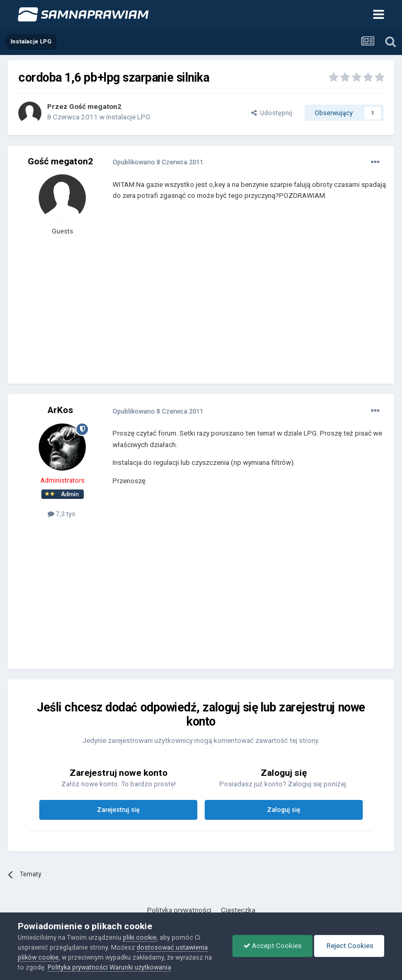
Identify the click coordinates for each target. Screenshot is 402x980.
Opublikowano (158, 162)
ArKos (60, 410)
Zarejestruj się (118, 810)
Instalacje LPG (128, 117)
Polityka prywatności (179, 910)
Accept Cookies (272, 946)
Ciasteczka (238, 910)
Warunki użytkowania (140, 967)
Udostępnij (272, 113)
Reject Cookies (349, 946)
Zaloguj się (284, 810)
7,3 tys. (62, 514)
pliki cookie (140, 937)
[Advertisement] (235, 300)
